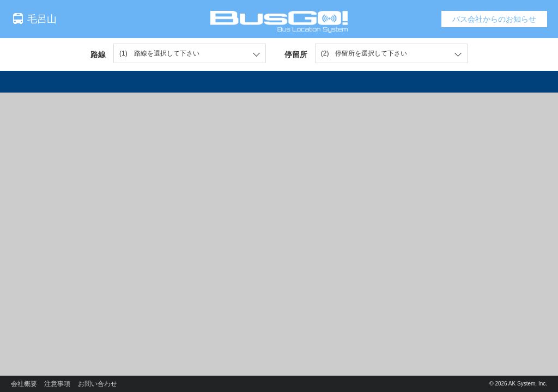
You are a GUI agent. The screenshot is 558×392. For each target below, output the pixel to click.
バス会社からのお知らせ (494, 19)
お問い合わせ (98, 384)
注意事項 (57, 384)
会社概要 (24, 384)
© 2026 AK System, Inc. (518, 384)
